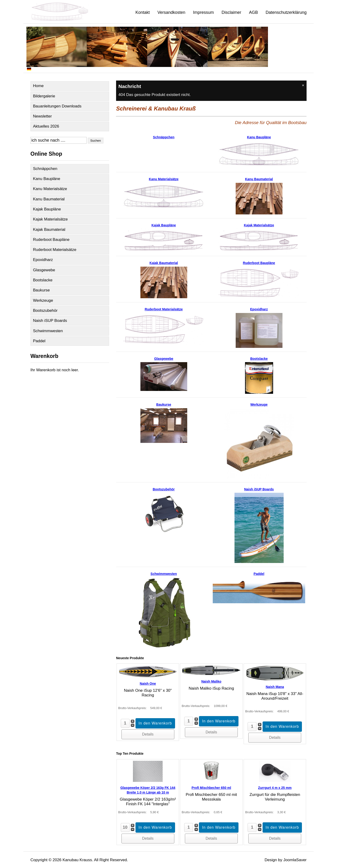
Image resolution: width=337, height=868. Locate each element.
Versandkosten (171, 12)
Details (148, 734)
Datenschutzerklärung (286, 12)
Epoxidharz (43, 260)
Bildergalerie (44, 96)
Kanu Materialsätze (50, 189)
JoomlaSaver (295, 860)
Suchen (96, 141)
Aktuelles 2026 (46, 126)
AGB (253, 12)
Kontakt (143, 12)
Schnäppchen (45, 169)
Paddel (39, 341)
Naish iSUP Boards (50, 321)
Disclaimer (231, 12)
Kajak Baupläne (47, 209)
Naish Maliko (211, 681)
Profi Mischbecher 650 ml (211, 788)
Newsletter (42, 116)
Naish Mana (275, 687)
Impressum (203, 12)
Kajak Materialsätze (50, 219)
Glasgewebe (44, 270)
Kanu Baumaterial (49, 199)
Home (38, 86)
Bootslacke (43, 280)
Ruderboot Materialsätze (55, 250)
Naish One (148, 684)
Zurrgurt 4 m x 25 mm (275, 788)
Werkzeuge (43, 300)
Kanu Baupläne (47, 179)
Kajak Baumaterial (49, 230)
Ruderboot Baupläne (51, 240)
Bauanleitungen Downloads (57, 106)
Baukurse (41, 290)
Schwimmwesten (48, 331)
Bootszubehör (45, 311)
